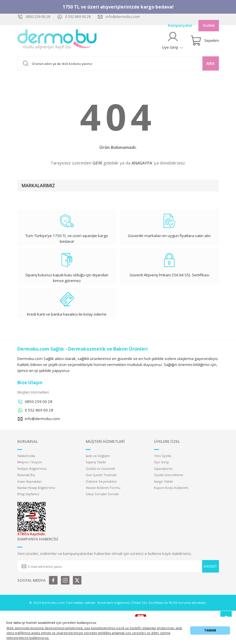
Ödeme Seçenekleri (101, 481)
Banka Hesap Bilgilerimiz (36, 488)
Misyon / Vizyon (30, 462)
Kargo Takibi (164, 481)
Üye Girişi (161, 462)
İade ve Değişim (98, 456)
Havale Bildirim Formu (103, 488)
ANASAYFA (142, 163)
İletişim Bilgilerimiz (32, 469)
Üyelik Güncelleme (169, 475)
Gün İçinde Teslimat (101, 475)
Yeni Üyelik (163, 456)
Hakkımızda (26, 456)
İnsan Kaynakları (30, 481)
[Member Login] (173, 41)
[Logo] (57, 41)
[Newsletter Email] (118, 566)
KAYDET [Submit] (210, 566)
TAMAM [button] (210, 630)
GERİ (97, 163)
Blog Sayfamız (28, 494)
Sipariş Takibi (96, 462)
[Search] (118, 63)
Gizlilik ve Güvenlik (100, 469)
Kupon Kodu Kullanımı (171, 488)
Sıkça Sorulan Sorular (102, 494)
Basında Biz (26, 475)
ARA (211, 63)
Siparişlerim (163, 469)
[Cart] (205, 41)
